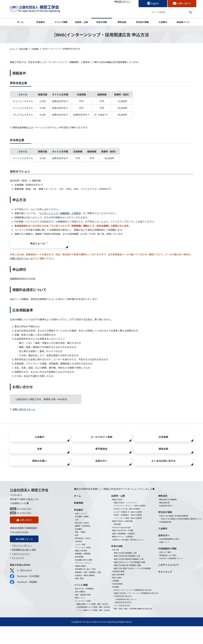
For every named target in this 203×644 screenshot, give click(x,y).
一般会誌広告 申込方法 (123, 606)
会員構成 (78, 533)
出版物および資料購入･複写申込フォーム (128, 544)
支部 (40, 451)
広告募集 (35, 49)
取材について (80, 602)
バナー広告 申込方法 (122, 609)
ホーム (20, 22)
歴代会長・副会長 (82, 527)
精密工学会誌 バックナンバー (126, 507)
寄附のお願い (40, 464)
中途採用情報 (117, 588)
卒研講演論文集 (165, 526)
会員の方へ (101, 464)
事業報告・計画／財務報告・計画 (88, 576)
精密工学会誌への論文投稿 (122, 525)
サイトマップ (18, 562)
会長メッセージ (81, 517)
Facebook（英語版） (24, 587)
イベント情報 (61, 22)
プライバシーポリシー (22, 550)
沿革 (77, 524)
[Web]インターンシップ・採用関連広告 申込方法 (133, 594)
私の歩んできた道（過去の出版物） (127, 513)
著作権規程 (79, 561)
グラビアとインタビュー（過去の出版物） (130, 510)
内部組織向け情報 (167, 552)
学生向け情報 (142, 22)
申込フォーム (37, 244)
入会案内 (163, 22)
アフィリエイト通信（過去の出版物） (128, 522)
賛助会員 (122, 22)
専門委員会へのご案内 (168, 559)
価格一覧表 (79, 582)
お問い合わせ (184, 3)
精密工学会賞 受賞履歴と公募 (125, 557)
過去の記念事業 (118, 578)
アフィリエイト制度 (83, 551)
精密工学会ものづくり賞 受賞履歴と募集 (129, 566)
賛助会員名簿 (164, 507)
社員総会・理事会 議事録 (85, 579)
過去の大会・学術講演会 (84, 592)
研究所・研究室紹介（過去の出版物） (128, 519)
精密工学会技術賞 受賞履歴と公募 (127, 560)
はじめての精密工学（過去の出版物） (128, 516)
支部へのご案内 (165, 556)
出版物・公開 (81, 22)
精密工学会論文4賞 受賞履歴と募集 (127, 569)
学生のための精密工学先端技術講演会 (174, 520)
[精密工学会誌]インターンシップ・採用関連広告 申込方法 (136, 597)
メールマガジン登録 (101, 438)
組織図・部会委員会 (83, 530)
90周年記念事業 (118, 575)
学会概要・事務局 (82, 520)
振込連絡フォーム (24, 543)
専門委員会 (101, 451)
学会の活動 (102, 22)
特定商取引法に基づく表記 (24, 554)
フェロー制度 (80, 548)
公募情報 (116, 585)
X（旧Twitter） (22, 575)
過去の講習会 (80, 596)
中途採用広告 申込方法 (123, 600)
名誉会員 (78, 545)
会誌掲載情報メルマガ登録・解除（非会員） (94, 611)
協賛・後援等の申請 (83, 599)
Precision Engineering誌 (121, 531)
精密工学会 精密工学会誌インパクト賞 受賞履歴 (132, 572)
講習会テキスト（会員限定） (123, 540)
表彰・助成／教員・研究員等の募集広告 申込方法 (133, 613)
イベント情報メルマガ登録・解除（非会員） (94, 614)
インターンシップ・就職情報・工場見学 (60, 213)
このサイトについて (21, 558)
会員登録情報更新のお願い (170, 543)
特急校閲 (117, 528)
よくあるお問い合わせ (163, 464)
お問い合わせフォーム (21, 259)
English (155, 3)
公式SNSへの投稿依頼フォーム (171, 562)
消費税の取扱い (81, 570)
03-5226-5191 (24, 513)
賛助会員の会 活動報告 (168, 503)
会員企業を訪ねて (166, 510)
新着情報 (79, 507)
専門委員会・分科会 (83, 542)
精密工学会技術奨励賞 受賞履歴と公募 (129, 563)
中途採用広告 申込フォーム (126, 603)
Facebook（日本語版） (25, 581)
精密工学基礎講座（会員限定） (124, 537)
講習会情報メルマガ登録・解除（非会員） (93, 608)
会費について (164, 546)
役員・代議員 (80, 536)
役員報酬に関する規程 (84, 564)
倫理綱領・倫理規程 (83, 558)
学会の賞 (116, 554)
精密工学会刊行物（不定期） (123, 534)
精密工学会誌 (117, 503)
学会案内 (41, 22)
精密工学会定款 (81, 555)
